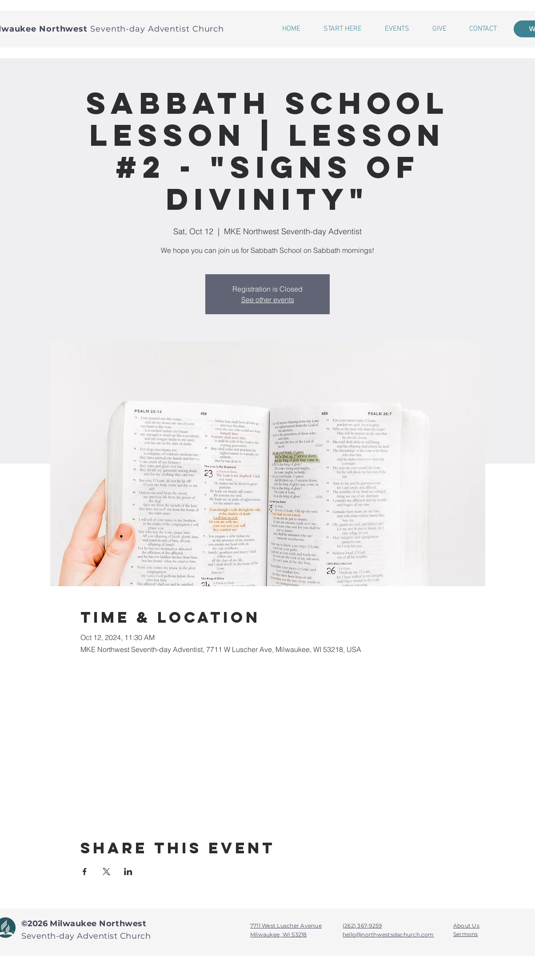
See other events (268, 300)
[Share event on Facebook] (85, 872)
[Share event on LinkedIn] (128, 872)
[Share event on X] (106, 872)
